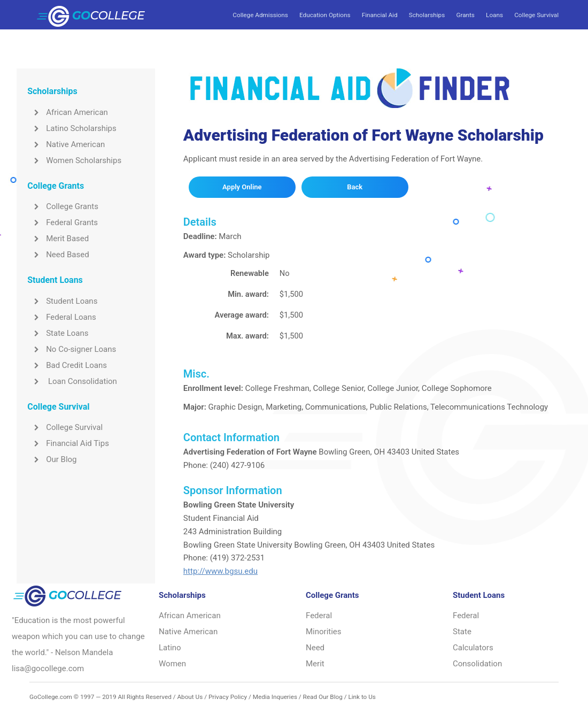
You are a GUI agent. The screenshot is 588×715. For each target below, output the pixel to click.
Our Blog (52, 459)
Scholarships (427, 15)
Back (355, 187)
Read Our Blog (323, 697)
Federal (319, 616)
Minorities (324, 632)
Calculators (473, 648)
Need (315, 648)
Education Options (325, 15)
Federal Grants (63, 222)
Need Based (58, 255)
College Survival (536, 15)
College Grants (63, 206)
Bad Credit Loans (67, 365)
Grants (465, 15)
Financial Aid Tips (68, 443)
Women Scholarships (74, 160)
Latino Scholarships (72, 128)
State (462, 632)
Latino (170, 648)
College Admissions (260, 15)
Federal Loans (62, 317)
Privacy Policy (228, 697)
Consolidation (477, 664)
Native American (66, 144)
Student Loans (62, 301)
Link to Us (362, 697)
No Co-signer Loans (72, 349)
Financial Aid (380, 15)
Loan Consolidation (72, 381)
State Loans (58, 333)
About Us (190, 697)
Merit (315, 664)
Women (172, 664)
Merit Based (58, 239)
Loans (494, 15)
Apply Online (242, 187)
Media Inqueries (275, 697)
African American (68, 112)
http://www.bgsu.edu (220, 571)
